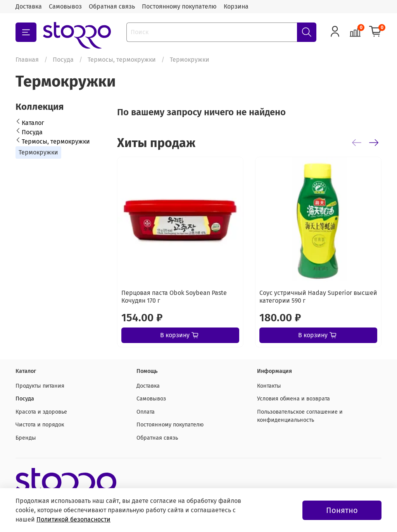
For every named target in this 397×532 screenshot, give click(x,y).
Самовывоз (65, 6)
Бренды (26, 438)
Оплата (146, 412)
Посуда (63, 60)
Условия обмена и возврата (293, 399)
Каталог (33, 123)
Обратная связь (112, 6)
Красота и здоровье (41, 412)
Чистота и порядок (40, 425)
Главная (27, 60)
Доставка (29, 6)
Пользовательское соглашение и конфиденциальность (300, 416)
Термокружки (38, 152)
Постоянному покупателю (179, 6)
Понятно (342, 510)
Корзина (236, 6)
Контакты (269, 386)
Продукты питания (40, 386)
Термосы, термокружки (122, 60)
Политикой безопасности (73, 519)
